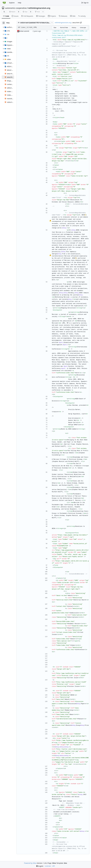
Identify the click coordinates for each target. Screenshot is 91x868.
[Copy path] (81, 23)
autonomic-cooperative (16, 8)
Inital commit (24, 31)
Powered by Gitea (30, 863)
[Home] (4, 3)
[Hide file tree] (4, 23)
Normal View (64, 28)
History (74, 28)
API (54, 866)
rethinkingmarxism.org (39, 8)
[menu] (40, 866)
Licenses (48, 866)
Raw (55, 28)
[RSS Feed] (4, 12)
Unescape (83, 28)
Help (20, 3)
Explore (12, 3)
